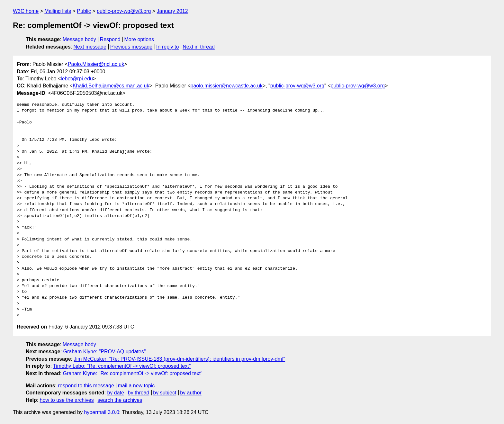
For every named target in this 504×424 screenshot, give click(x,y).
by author (191, 393)
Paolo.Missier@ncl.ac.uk (96, 64)
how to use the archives (67, 400)
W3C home (26, 11)
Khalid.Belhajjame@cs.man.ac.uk (111, 86)
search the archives (120, 400)
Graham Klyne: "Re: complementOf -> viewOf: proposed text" (133, 373)
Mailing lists (58, 11)
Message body (79, 39)
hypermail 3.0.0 (101, 412)
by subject (165, 393)
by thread (139, 393)
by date (115, 393)
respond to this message (86, 386)
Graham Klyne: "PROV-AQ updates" (105, 352)
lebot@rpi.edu (77, 79)
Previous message (131, 47)
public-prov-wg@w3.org (124, 11)
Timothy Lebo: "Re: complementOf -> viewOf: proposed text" (122, 366)
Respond (110, 39)
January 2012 (172, 11)
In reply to (167, 47)
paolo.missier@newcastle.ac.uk (227, 86)
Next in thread (199, 47)
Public (84, 11)
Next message (90, 47)
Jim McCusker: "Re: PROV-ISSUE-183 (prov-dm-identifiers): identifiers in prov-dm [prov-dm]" (179, 359)
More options (139, 39)
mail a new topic (136, 386)
